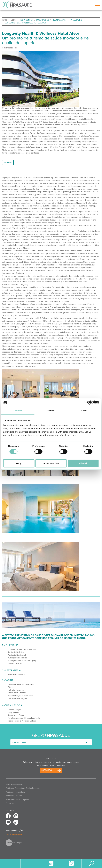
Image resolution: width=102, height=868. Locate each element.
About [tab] (84, 411)
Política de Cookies (14, 796)
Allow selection (51, 463)
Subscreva (47, 770)
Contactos (10, 803)
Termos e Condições (15, 784)
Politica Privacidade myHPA (17, 800)
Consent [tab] (18, 411)
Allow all (83, 463)
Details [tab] (51, 411)
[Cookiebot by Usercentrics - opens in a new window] (86, 403)
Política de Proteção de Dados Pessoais (23, 788)
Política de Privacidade (15, 792)
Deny (19, 463)
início (5, 20)
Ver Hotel (8, 162)
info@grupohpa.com (14, 834)
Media (14, 20)
